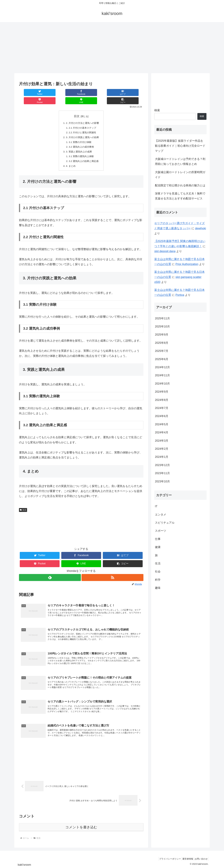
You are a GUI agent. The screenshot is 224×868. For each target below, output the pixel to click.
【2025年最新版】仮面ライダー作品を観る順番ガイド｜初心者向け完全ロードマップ (180, 146)
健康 (158, 547)
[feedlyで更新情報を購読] (50, 572)
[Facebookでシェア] (50, 92)
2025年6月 (162, 359)
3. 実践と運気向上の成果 (79, 145)
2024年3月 (162, 441)
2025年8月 (162, 343)
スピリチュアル (165, 523)
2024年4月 (162, 432)
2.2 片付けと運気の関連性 (83, 125)
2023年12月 (162, 465)
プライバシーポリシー (165, 858)
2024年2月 (162, 449)
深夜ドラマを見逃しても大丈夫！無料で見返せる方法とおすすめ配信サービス (180, 196)
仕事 (158, 539)
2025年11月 (162, 318)
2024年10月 (162, 384)
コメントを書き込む (81, 827)
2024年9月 (162, 392)
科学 (158, 580)
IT (156, 506)
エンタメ (161, 515)
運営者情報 (185, 858)
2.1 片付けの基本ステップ (83, 120)
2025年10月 (162, 327)
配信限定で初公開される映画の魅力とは (180, 185)
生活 (23, 504)
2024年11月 (162, 375)
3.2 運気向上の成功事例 (81, 140)
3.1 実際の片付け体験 (80, 135)
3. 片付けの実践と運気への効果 (82, 130)
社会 (158, 572)
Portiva (180, 295)
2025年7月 (162, 351)
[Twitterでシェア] (29, 92)
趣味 (158, 588)
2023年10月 (162, 481)
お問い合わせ (200, 858)
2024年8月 (162, 400)
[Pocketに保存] (92, 92)
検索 (157, 110)
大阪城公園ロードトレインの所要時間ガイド (180, 175)
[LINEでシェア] (112, 92)
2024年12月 (162, 367)
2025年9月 (162, 335)
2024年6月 (162, 416)
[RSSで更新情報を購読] (113, 572)
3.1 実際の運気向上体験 (81, 150)
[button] (133, 92)
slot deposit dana (165, 251)
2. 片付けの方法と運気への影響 (82, 115)
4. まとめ (70, 160)
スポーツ (161, 531)
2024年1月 (162, 457)
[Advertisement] (112, 48)
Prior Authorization (187, 264)
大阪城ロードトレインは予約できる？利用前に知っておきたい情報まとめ (180, 161)
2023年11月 (162, 473)
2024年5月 (162, 424)
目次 (77, 108)
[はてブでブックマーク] (71, 92)
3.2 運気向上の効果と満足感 (84, 155)
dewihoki (201, 228)
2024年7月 (162, 408)
